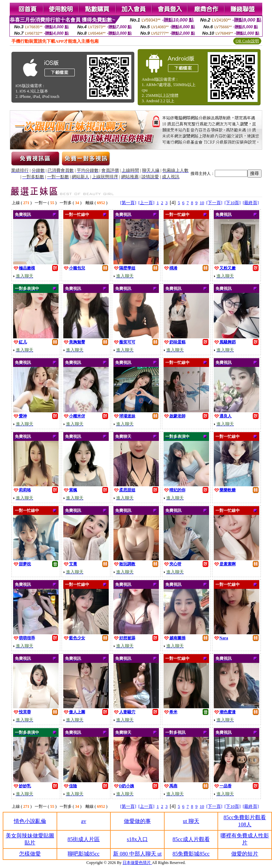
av (84, 821)
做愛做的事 (137, 821)
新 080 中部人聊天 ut (137, 854)
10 (202, 203)
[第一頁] (128, 203)
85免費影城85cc (191, 854)
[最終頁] (251, 203)
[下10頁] (233, 203)
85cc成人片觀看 (191, 839)
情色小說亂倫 (30, 821)
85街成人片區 (83, 839)
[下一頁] (214, 203)
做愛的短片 (245, 854)
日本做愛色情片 (137, 863)
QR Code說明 (247, 41)
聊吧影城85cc (83, 854)
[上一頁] (146, 203)
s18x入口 (137, 839)
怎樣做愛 (30, 854)
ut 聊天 (191, 821)
